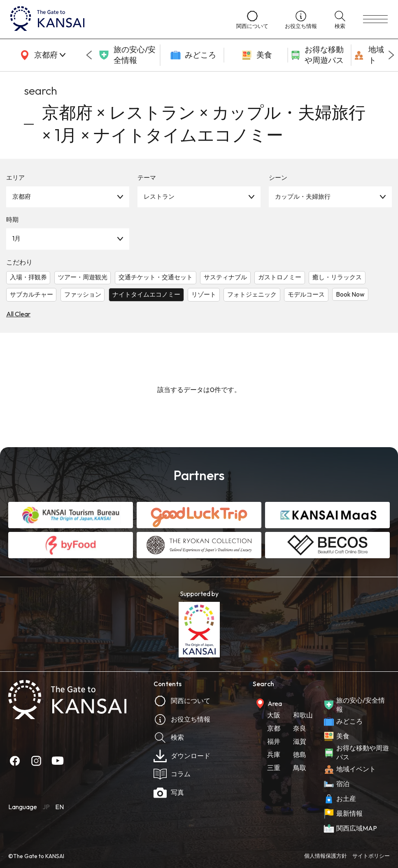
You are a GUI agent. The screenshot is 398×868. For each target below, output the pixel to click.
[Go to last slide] (89, 55)
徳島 (300, 754)
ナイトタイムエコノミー (146, 294)
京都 (274, 728)
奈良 (300, 728)
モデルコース (306, 294)
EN (59, 807)
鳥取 (300, 768)
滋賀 (300, 741)
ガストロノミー (280, 277)
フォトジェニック (252, 294)
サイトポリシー (371, 856)
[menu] (375, 19)
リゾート (204, 294)
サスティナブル (225, 277)
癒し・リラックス (337, 277)
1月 (16, 238)
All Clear (18, 314)
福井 (274, 741)
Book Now (350, 294)
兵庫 (274, 754)
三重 (274, 768)
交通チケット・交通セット (156, 277)
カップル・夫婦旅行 (303, 196)
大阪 (274, 715)
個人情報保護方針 (326, 856)
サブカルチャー (31, 294)
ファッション (83, 294)
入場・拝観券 (28, 277)
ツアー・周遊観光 (83, 277)
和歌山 (303, 715)
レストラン (159, 196)
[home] (115, 19)
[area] (41, 55)
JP (46, 807)
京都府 (22, 196)
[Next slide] (391, 55)
